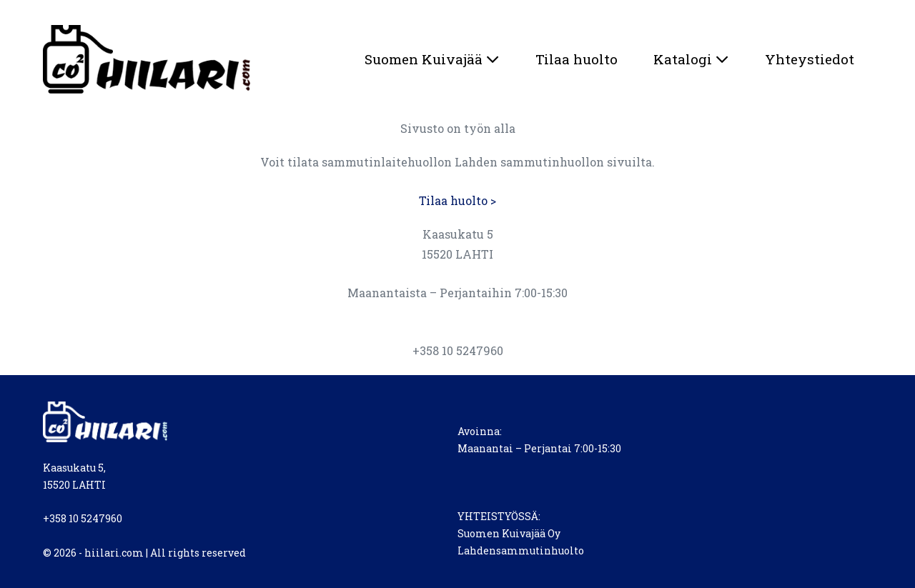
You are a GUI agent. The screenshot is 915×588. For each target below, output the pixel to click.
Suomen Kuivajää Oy (509, 533)
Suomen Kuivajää (432, 59)
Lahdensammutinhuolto (521, 550)
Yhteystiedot (810, 59)
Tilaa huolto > (457, 200)
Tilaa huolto (577, 59)
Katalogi (691, 59)
